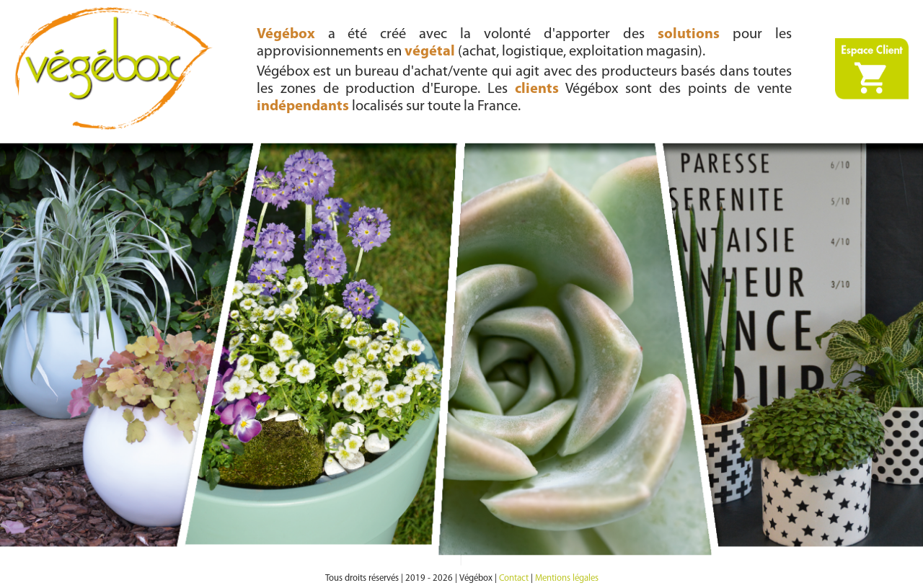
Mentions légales (567, 578)
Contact (514, 578)
